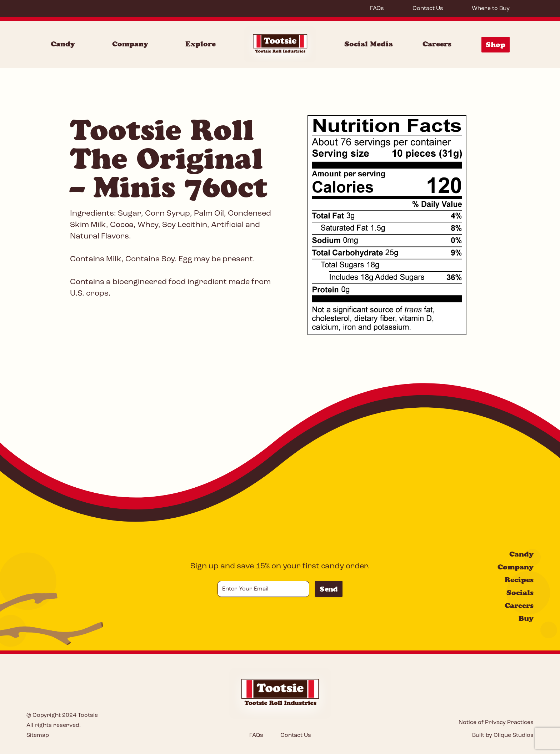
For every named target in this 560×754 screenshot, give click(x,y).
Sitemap (38, 735)
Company (516, 567)
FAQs (377, 9)
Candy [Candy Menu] (63, 44)
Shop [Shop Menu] (496, 45)
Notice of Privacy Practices (496, 723)
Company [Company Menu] (130, 44)
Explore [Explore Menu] (201, 44)
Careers (437, 44)
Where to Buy (491, 9)
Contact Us (428, 9)
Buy (526, 618)
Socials (520, 593)
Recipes (519, 580)
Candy (521, 554)
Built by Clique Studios (503, 735)
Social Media (369, 44)
